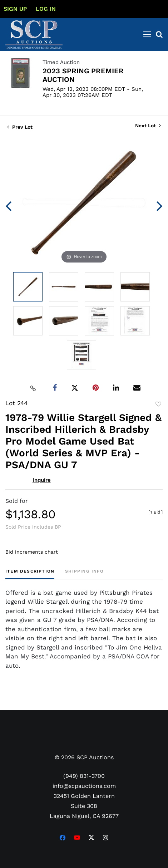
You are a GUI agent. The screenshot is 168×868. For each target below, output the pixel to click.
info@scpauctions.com (84, 786)
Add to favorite (158, 404)
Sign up (15, 9)
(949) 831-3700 (84, 776)
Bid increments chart (32, 552)
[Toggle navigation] (147, 34)
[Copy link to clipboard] (33, 388)
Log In (46, 9)
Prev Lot (20, 127)
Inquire (42, 480)
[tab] (30, 574)
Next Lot (148, 126)
